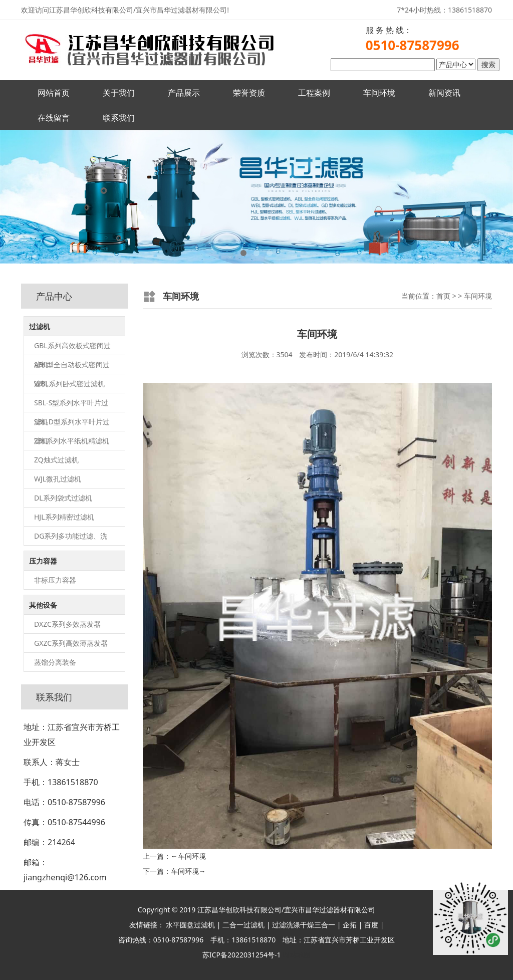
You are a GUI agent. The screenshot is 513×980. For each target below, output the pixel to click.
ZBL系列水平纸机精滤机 (72, 441)
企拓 (350, 925)
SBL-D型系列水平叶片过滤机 (72, 424)
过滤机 (40, 326)
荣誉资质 (249, 93)
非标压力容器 (55, 580)
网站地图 (297, 955)
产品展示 (184, 93)
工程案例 (314, 93)
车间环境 (379, 93)
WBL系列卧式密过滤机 (69, 384)
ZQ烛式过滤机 (56, 460)
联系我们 (119, 118)
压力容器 (43, 561)
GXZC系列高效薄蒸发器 (71, 643)
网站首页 (54, 93)
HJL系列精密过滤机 (64, 517)
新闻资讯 (444, 93)
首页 (443, 296)
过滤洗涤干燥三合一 (304, 925)
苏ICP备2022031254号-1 (242, 955)
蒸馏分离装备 (55, 662)
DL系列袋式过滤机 (63, 498)
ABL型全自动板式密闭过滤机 (72, 367)
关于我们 (119, 93)
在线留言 (54, 118)
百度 (371, 925)
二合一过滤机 (243, 925)
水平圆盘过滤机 (190, 925)
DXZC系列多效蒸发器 (67, 624)
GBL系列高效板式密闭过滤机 (72, 348)
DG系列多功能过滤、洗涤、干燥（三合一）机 (71, 538)
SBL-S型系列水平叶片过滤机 (71, 405)
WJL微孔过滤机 (58, 479)
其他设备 (43, 605)
